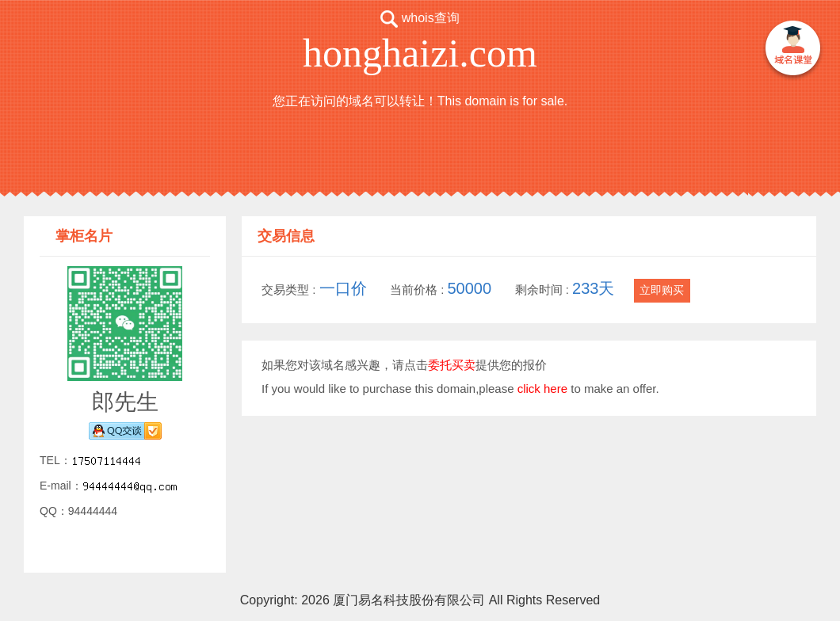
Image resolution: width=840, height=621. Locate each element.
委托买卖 (452, 365)
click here (542, 389)
